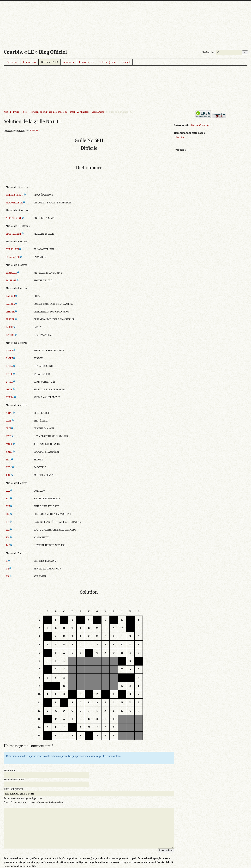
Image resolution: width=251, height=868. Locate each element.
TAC (9, 545)
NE (9, 569)
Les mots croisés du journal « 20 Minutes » (69, 112)
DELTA (11, 366)
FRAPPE (11, 319)
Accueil (7, 112)
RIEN (10, 467)
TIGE (10, 475)
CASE (10, 421)
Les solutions (98, 112)
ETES (10, 436)
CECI (10, 428)
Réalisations (29, 62)
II (8, 561)
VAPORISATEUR (16, 203)
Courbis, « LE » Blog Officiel (35, 52)
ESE (9, 506)
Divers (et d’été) (50, 62)
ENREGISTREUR (16, 195)
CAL (9, 491)
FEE (9, 514)
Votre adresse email (14, 780)
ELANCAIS (13, 273)
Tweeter (180, 137)
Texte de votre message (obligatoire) (23, 798)
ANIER (11, 351)
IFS (9, 522)
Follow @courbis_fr (201, 125)
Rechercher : (209, 52)
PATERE (11, 335)
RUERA (11, 397)
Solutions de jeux (39, 112)
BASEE (11, 358)
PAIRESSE (12, 281)
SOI (9, 538)
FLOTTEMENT (15, 234)
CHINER (12, 312)
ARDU (10, 413)
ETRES (11, 382)
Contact (126, 62)
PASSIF (11, 327)
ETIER (11, 374)
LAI (9, 530)
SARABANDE (14, 257)
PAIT (10, 460)
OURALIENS (14, 249)
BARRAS (12, 296)
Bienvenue (12, 62)
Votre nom (9, 770)
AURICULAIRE (15, 218)
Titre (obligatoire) (13, 789)
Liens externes (87, 62)
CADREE (12, 304)
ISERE (10, 390)
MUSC (10, 444)
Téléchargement (108, 62)
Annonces (68, 62)
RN (9, 576)
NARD (10, 452)
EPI (9, 499)
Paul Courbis (36, 131)
